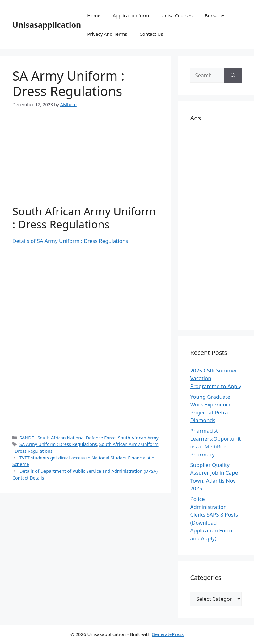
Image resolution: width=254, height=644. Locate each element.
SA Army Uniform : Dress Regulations (58, 444)
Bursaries (215, 15)
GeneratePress (168, 634)
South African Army (138, 438)
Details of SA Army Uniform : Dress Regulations (70, 241)
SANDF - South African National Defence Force (68, 438)
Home (94, 15)
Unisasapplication (47, 25)
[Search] (233, 75)
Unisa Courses (177, 15)
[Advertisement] (86, 162)
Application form (131, 15)
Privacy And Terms (107, 34)
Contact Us (151, 34)
